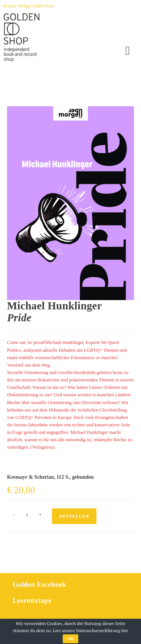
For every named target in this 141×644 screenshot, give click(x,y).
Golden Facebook (40, 585)
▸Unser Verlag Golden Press (29, 6)
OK (71, 639)
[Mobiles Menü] (128, 51)
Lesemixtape (32, 601)
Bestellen (74, 516)
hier (125, 631)
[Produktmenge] (27, 515)
